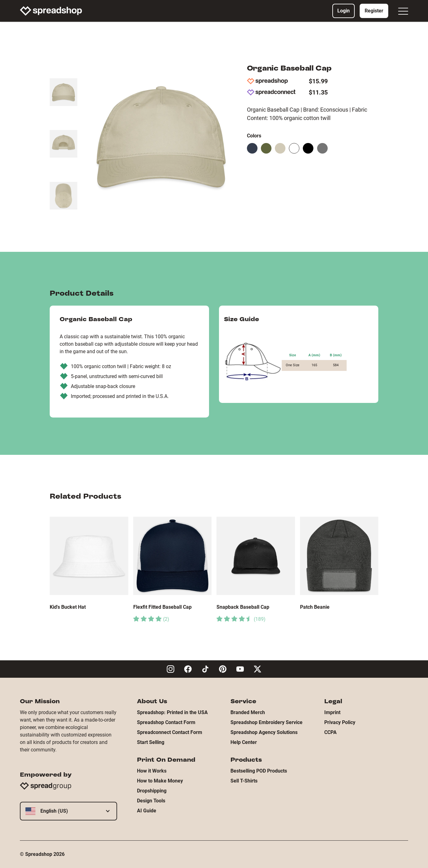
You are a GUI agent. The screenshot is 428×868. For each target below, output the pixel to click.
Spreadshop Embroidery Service (266, 722)
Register (374, 11)
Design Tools (151, 801)
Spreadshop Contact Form (166, 722)
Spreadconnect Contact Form (170, 732)
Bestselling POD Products (259, 771)
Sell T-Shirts (244, 781)
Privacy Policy (340, 722)
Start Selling (151, 742)
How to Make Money (160, 781)
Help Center (244, 742)
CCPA (330, 732)
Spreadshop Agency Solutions (264, 732)
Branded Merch (248, 712)
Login (344, 11)
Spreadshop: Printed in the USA (172, 712)
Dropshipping (152, 791)
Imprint (332, 712)
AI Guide (147, 811)
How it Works (152, 771)
